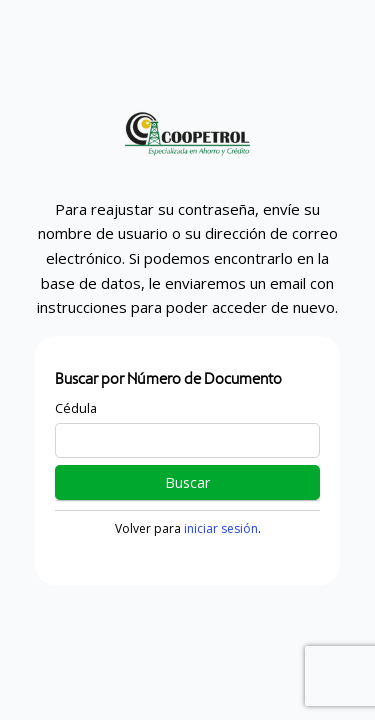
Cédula (76, 408)
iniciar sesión (221, 528)
